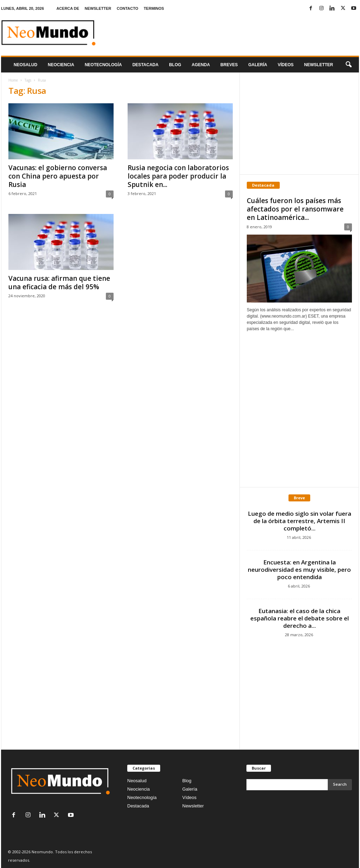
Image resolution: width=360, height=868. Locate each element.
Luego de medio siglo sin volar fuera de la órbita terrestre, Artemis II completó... (300, 521)
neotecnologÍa (103, 65)
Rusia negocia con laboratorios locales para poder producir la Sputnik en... (178, 176)
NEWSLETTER (98, 8)
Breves (229, 65)
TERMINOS (154, 8)
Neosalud (25, 65)
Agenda (201, 65)
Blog (175, 65)
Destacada (145, 65)
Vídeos (286, 65)
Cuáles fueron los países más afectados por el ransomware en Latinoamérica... (295, 209)
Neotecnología (142, 797)
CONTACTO (127, 8)
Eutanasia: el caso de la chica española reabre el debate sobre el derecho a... (300, 618)
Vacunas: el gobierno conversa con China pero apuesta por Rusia (58, 176)
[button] (348, 65)
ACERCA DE (68, 8)
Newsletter (193, 806)
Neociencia (61, 65)
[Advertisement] (299, 123)
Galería (258, 65)
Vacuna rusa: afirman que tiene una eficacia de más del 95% (59, 283)
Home (13, 80)
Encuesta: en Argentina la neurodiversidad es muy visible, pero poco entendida (299, 570)
